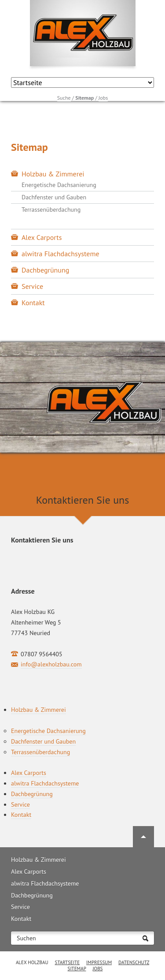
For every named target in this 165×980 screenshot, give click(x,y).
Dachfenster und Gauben (54, 197)
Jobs (103, 98)
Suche (64, 98)
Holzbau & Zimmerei (53, 174)
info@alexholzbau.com (51, 664)
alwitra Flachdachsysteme (60, 254)
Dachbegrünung (45, 270)
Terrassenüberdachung (51, 209)
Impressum (99, 962)
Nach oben (143, 837)
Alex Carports (42, 237)
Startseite (68, 962)
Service (32, 286)
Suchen (26, 938)
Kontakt (33, 303)
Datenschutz (134, 962)
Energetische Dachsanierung (59, 185)
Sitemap (77, 969)
